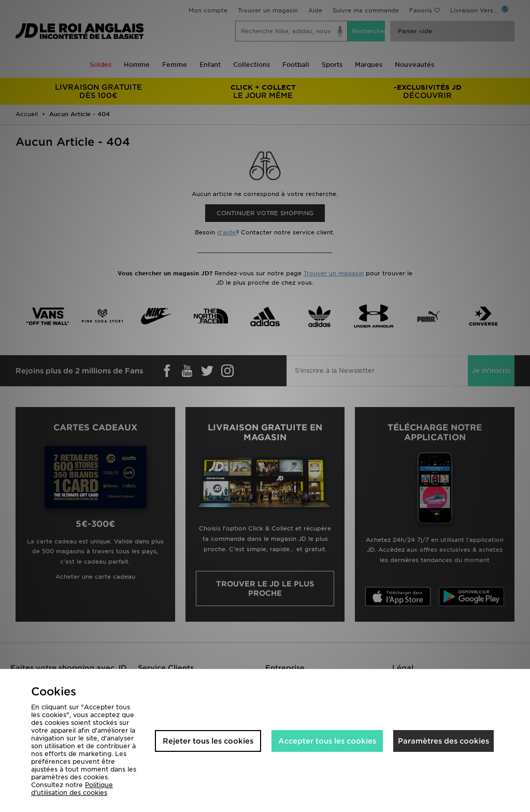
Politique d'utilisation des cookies (72, 789)
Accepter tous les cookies (327, 741)
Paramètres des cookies (443, 741)
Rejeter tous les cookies (208, 741)
